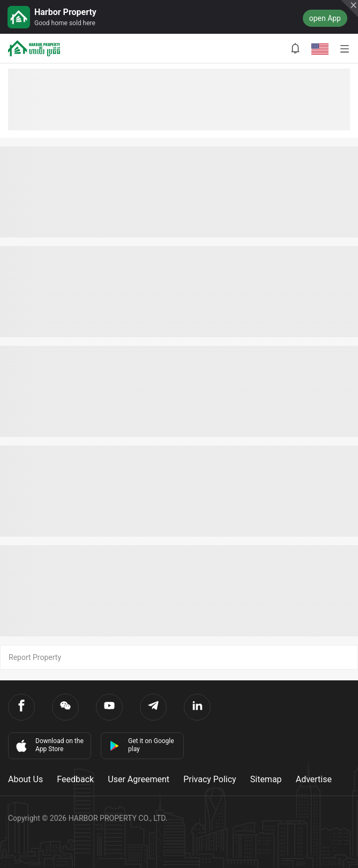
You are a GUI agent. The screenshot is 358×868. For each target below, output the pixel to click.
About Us (25, 779)
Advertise (314, 779)
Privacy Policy (210, 779)
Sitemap (266, 779)
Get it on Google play (142, 745)
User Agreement (139, 779)
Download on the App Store (49, 745)
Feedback (75, 779)
